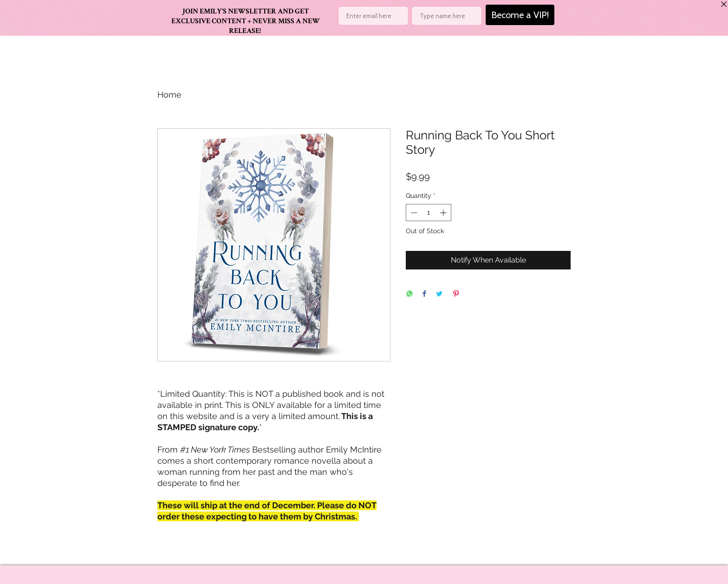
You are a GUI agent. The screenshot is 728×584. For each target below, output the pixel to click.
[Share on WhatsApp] (409, 294)
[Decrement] (413, 213)
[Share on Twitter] (439, 294)
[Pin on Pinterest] (456, 294)
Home (169, 95)
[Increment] (444, 213)
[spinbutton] (429, 213)
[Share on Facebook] (424, 294)
